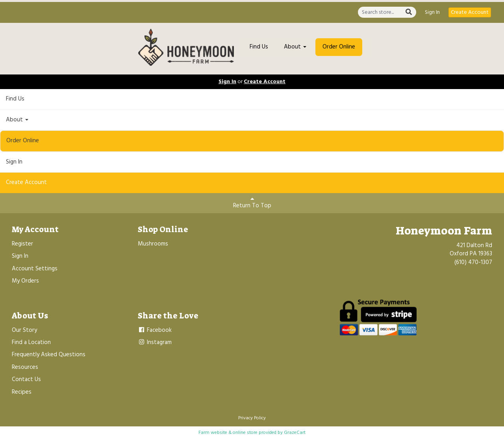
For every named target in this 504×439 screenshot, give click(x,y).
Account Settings (35, 269)
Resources (25, 367)
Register (22, 244)
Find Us (259, 47)
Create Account (470, 12)
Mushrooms (153, 244)
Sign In (432, 13)
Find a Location (31, 342)
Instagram (155, 342)
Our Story (24, 330)
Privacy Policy (252, 418)
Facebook (155, 330)
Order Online (339, 47)
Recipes (22, 392)
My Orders (25, 281)
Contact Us (26, 379)
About (295, 47)
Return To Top (252, 203)
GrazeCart (295, 433)
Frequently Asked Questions (49, 355)
